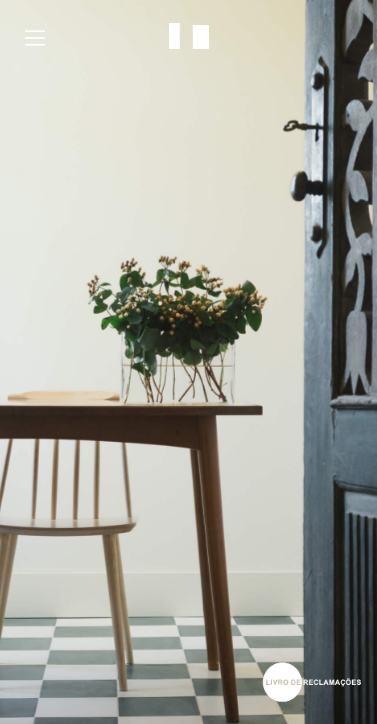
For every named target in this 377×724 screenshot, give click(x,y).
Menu (35, 38)
